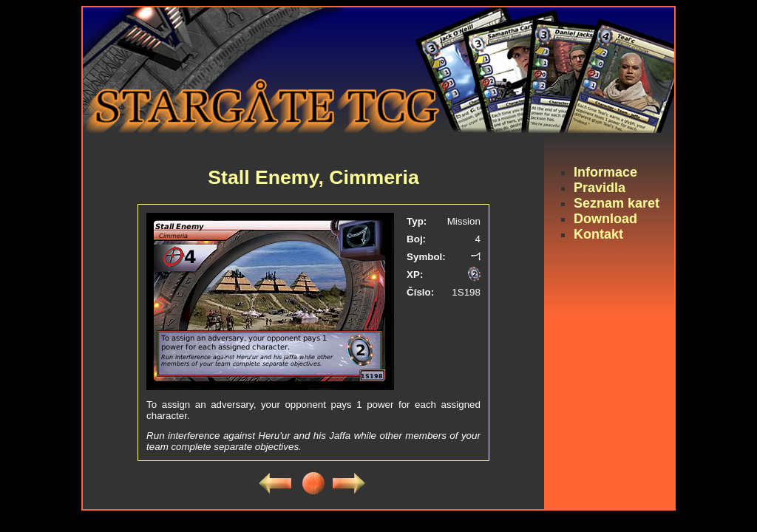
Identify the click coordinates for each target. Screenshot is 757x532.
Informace (605, 172)
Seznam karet (617, 203)
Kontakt (598, 234)
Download (605, 219)
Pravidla (600, 188)
